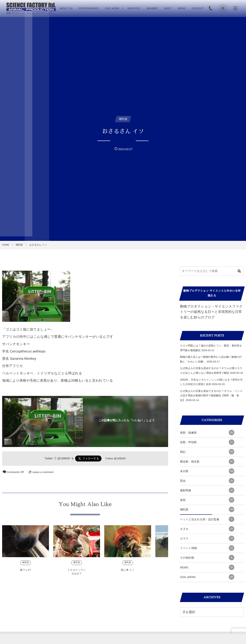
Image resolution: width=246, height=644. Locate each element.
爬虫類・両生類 (207, 461)
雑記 (207, 452)
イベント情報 (207, 548)
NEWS (207, 567)
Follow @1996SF (116, 459)
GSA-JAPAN (207, 577)
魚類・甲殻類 (207, 442)
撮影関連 (207, 490)
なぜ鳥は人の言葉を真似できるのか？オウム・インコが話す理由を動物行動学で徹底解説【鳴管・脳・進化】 (211, 396)
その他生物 (207, 558)
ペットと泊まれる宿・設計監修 (207, 519)
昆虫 (207, 481)
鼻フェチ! (26, 573)
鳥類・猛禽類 (207, 433)
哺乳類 (25, 566)
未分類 (207, 471)
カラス (207, 538)
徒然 (207, 500)
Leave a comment (43, 472)
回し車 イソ (128, 573)
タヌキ (207, 529)
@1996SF (64, 458)
